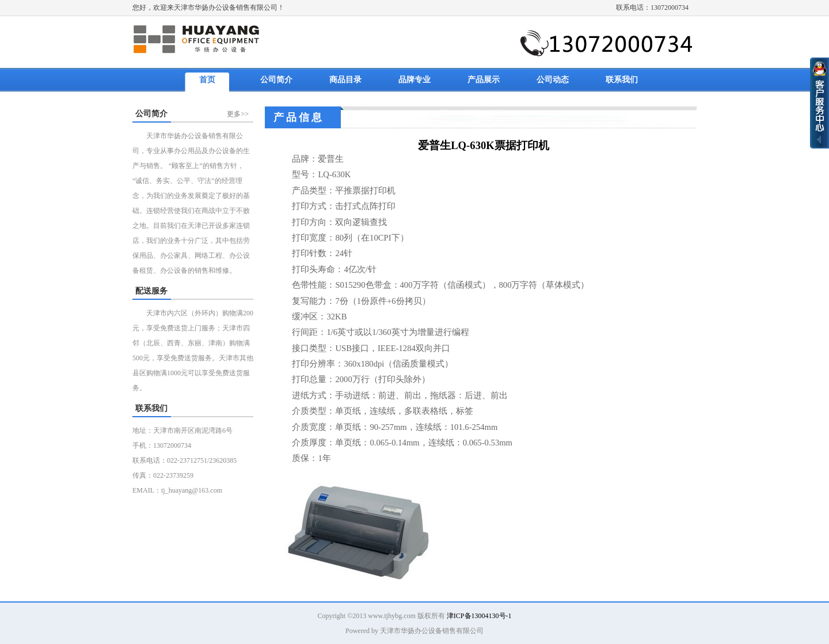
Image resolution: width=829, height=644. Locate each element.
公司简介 (276, 80)
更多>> (238, 114)
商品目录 (345, 80)
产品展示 (484, 80)
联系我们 (622, 80)
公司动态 (553, 80)
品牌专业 (414, 80)
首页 (207, 80)
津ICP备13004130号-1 (479, 616)
